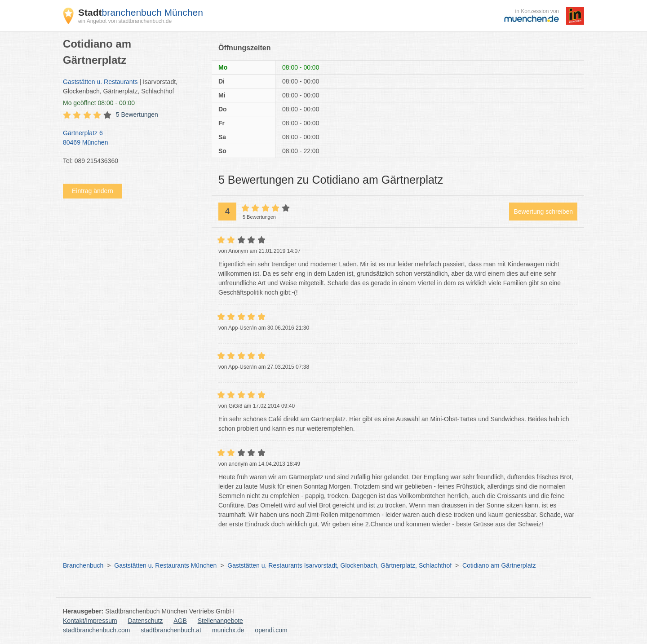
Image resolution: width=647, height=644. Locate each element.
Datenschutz (146, 621)
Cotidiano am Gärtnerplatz (499, 565)
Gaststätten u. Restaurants (100, 82)
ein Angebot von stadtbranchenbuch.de (125, 21)
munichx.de (228, 630)
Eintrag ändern (93, 191)
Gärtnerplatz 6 (126, 138)
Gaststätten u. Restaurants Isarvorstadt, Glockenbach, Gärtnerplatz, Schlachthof (339, 565)
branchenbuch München (141, 12)
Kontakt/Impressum (90, 621)
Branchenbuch (83, 565)
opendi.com (271, 630)
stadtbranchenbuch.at (171, 630)
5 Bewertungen (137, 115)
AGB (180, 621)
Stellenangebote (220, 621)
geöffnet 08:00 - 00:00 (99, 103)
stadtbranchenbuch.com (96, 630)
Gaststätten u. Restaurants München (165, 565)
